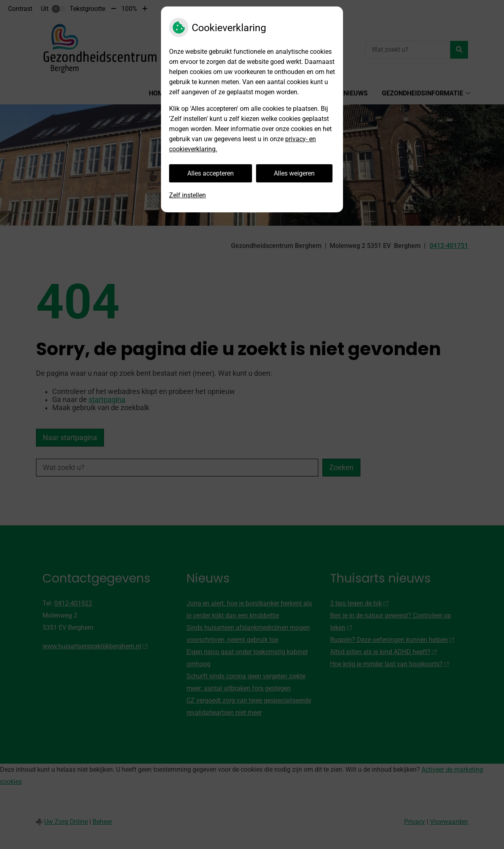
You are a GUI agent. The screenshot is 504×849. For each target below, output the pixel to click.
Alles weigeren (294, 173)
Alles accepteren (211, 173)
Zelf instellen (187, 195)
